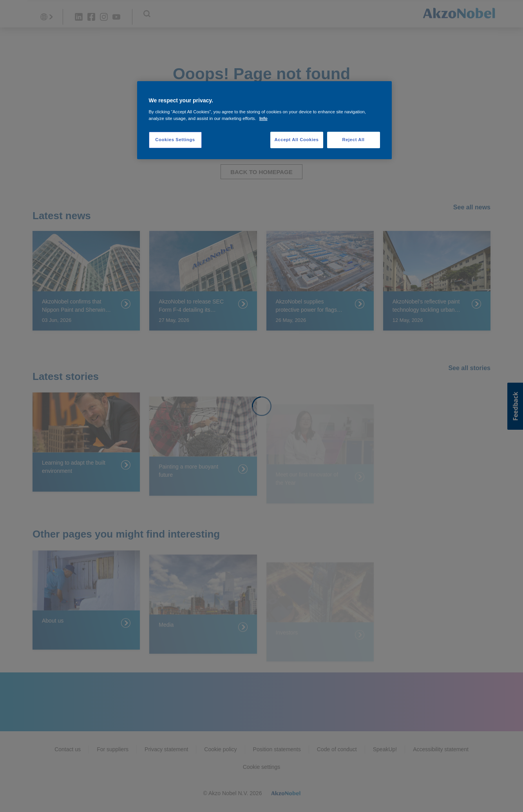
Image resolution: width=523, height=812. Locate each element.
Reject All (353, 140)
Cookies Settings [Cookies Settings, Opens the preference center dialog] (175, 140)
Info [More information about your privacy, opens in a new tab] (263, 118)
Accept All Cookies (297, 140)
